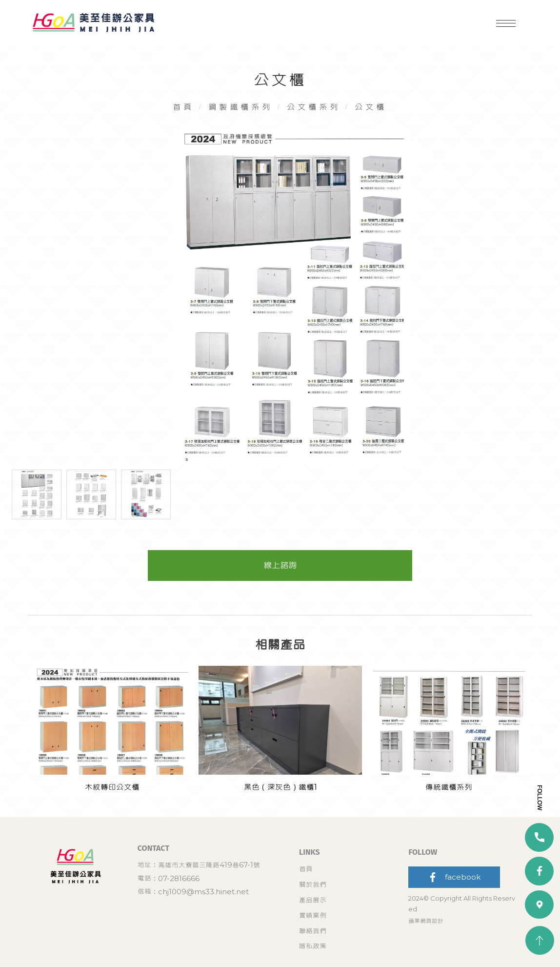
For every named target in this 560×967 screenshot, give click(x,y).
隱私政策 (367, 939)
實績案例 (367, 924)
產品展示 (313, 924)
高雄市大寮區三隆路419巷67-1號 (230, 910)
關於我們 (367, 910)
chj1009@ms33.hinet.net (224, 937)
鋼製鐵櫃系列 (240, 116)
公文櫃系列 (315, 116)
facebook (454, 918)
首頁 (180, 116)
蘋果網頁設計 (426, 962)
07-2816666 (199, 923)
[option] (280, 316)
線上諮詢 (280, 596)
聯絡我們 (313, 939)
